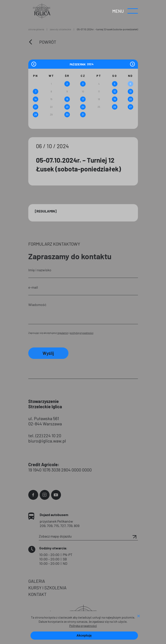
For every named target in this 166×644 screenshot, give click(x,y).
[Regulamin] (46, 211)
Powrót (48, 42)
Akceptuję (84, 635)
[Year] (90, 64)
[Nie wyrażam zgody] (138, 616)
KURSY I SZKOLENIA (47, 588)
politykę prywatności (82, 333)
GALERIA (37, 581)
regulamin (63, 333)
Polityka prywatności (83, 626)
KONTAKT (37, 594)
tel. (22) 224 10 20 (45, 435)
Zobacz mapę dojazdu (88, 536)
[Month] (78, 64)
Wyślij (48, 353)
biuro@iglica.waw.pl (47, 441)
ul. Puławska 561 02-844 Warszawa (45, 421)
